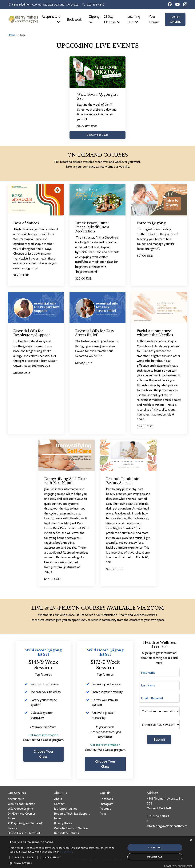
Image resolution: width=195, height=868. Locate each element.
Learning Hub (134, 20)
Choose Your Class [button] (44, 754)
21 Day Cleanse (112, 20)
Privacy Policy (63, 823)
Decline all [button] (155, 857)
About (58, 799)
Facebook (107, 799)
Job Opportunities (66, 809)
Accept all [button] (155, 848)
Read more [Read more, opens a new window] (67, 852)
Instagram (107, 804)
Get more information (43, 735)
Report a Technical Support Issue (72, 816)
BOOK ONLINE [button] (175, 19)
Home (12, 35)
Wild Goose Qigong (20, 809)
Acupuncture (51, 19)
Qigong (94, 19)
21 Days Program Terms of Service (25, 826)
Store (11, 819)
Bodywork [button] (74, 19)
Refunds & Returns (66, 833)
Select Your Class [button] (97, 135)
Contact (59, 804)
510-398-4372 (96, 4)
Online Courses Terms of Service (24, 836)
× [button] (191, 840)
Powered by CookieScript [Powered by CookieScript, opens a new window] (178, 866)
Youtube (106, 809)
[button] (66, 863)
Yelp (103, 814)
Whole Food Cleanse (21, 804)
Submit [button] (159, 739)
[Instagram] (185, 4)
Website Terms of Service (71, 828)
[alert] (97, 852)
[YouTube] (177, 4)
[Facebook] (170, 4)
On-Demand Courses (22, 814)
